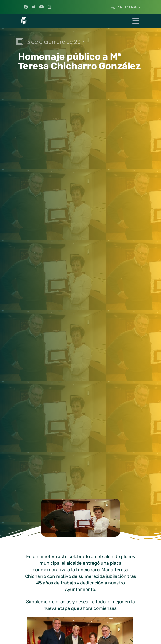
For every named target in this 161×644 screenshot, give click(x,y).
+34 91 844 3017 (126, 7)
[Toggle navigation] (136, 21)
